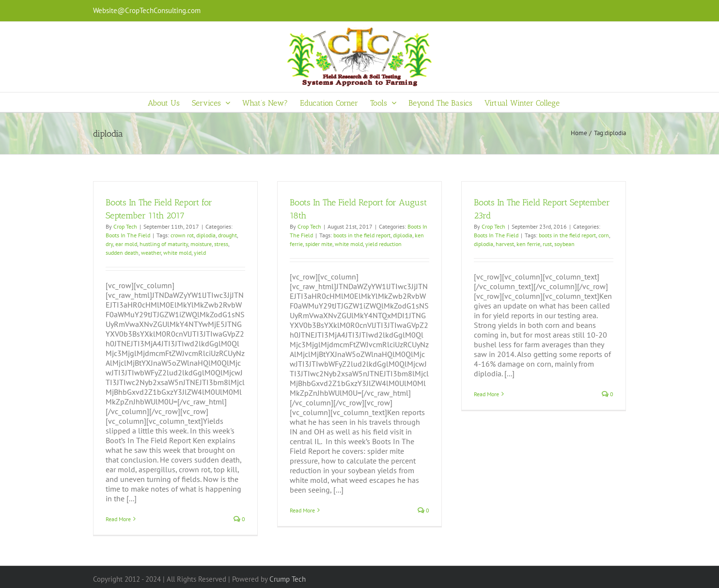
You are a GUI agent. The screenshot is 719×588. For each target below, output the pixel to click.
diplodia (206, 235)
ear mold (126, 244)
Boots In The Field (128, 235)
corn (604, 235)
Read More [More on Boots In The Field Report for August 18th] (302, 510)
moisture (201, 244)
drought (227, 235)
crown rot (182, 235)
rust (547, 244)
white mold (177, 253)
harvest (505, 244)
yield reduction (383, 244)
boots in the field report (362, 235)
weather (151, 253)
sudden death (122, 253)
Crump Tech (288, 579)
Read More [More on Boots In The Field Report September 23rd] (486, 394)
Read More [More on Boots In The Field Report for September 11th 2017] (118, 519)
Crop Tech (125, 226)
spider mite (319, 244)
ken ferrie (528, 244)
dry (109, 244)
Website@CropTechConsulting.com (147, 10)
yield (200, 253)
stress (221, 244)
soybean (564, 244)
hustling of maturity (164, 244)
